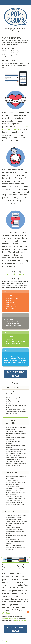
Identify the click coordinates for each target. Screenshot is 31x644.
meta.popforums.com (15, 274)
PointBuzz (6, 613)
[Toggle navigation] (3, 2)
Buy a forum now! (16, 374)
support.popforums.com (9, 619)
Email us (7, 354)
